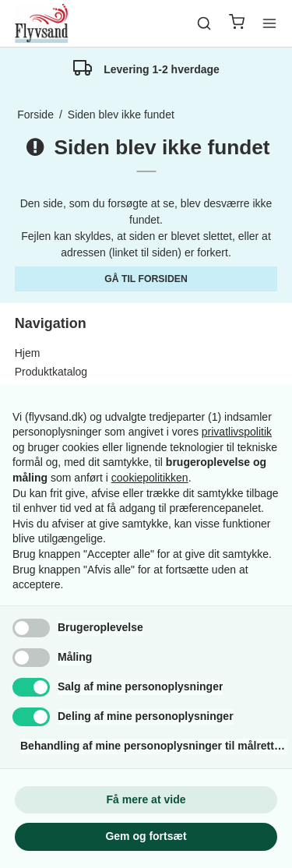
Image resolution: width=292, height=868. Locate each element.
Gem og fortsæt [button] (146, 836)
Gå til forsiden (146, 279)
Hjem (28, 353)
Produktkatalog (51, 372)
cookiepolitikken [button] (150, 478)
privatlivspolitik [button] (237, 432)
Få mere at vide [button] (146, 799)
